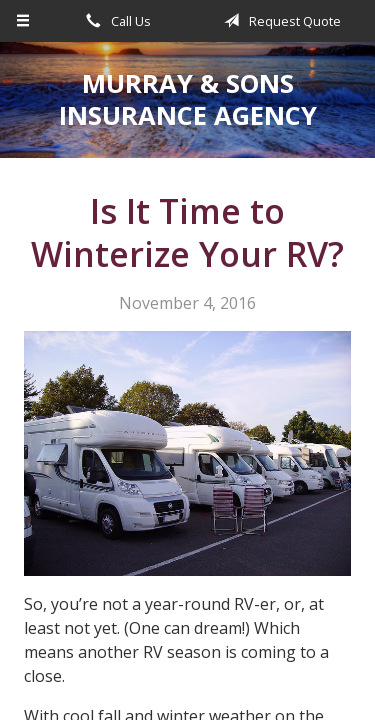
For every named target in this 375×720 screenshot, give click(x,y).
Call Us (115, 21)
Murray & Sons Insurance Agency (188, 99)
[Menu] (23, 21)
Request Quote (279, 21)
